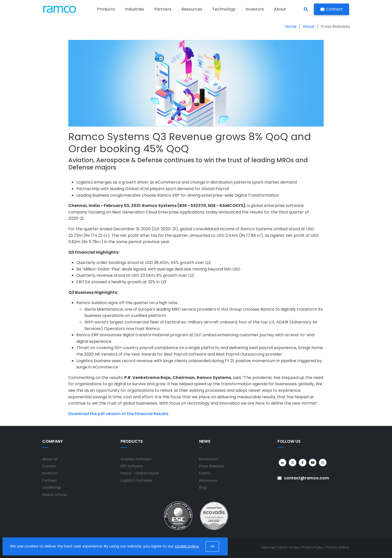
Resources (208, 480)
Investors (255, 9)
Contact (331, 9)
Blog (203, 487)
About (309, 26)
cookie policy (187, 546)
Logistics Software (136, 480)
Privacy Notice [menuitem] (338, 547)
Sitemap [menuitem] (268, 547)
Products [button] (106, 9)
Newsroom (208, 459)
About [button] (280, 9)
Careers (49, 466)
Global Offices (55, 495)
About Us (50, 459)
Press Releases (212, 466)
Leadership (52, 487)
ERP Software (132, 466)
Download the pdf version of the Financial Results (118, 414)
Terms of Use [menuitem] (288, 547)
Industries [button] (135, 9)
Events (205, 473)
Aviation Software (136, 459)
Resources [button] (192, 9)
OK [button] (212, 546)
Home (291, 26)
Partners (163, 9)
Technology (224, 9)
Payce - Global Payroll (140, 473)
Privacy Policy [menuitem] (312, 547)
